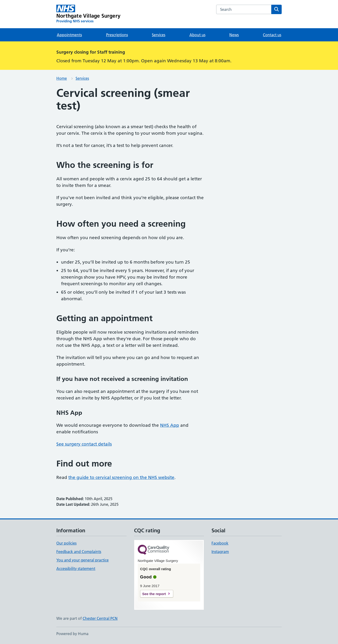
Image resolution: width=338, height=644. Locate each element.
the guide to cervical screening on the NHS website (121, 477)
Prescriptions (117, 35)
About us (197, 35)
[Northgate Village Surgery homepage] (88, 14)
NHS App (170, 425)
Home (62, 78)
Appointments (69, 35)
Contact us (272, 35)
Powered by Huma (72, 634)
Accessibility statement (76, 569)
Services (159, 35)
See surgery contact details (84, 444)
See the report (154, 594)
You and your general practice (83, 560)
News (234, 35)
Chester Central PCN (100, 618)
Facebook (220, 543)
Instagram (220, 552)
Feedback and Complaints (79, 552)
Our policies (66, 543)
